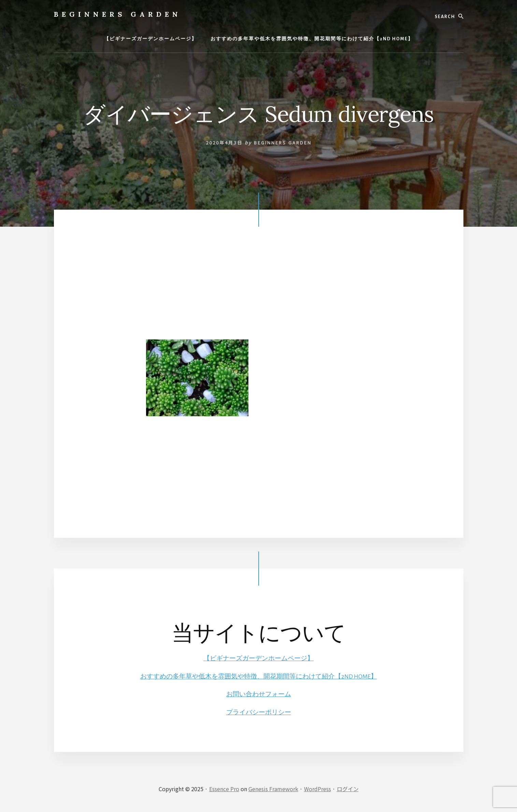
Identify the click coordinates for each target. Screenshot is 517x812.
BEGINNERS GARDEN (118, 14)
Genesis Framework (273, 789)
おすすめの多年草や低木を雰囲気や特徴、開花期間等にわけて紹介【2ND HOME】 (258, 676)
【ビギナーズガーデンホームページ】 (259, 658)
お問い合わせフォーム (259, 694)
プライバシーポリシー (259, 712)
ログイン (348, 789)
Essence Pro (224, 789)
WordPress (318, 789)
